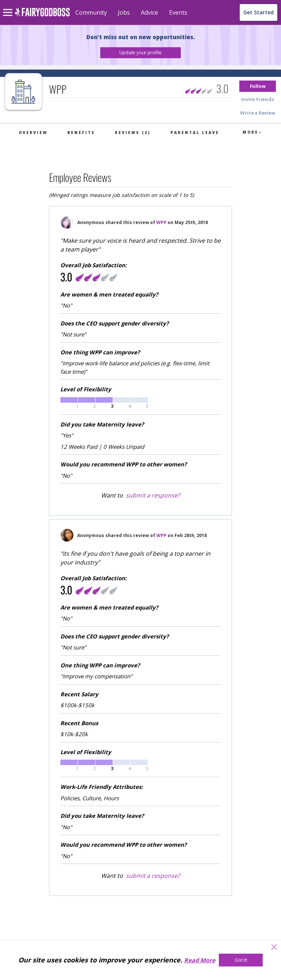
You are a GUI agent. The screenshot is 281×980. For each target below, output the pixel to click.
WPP (161, 222)
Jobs (124, 12)
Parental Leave (195, 133)
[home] (42, 16)
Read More (200, 960)
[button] (140, 53)
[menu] (9, 7)
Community (91, 12)
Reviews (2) (133, 133)
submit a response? (153, 495)
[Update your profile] (140, 53)
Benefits (81, 133)
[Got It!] (241, 960)
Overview (33, 133)
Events (178, 12)
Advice (149, 12)
